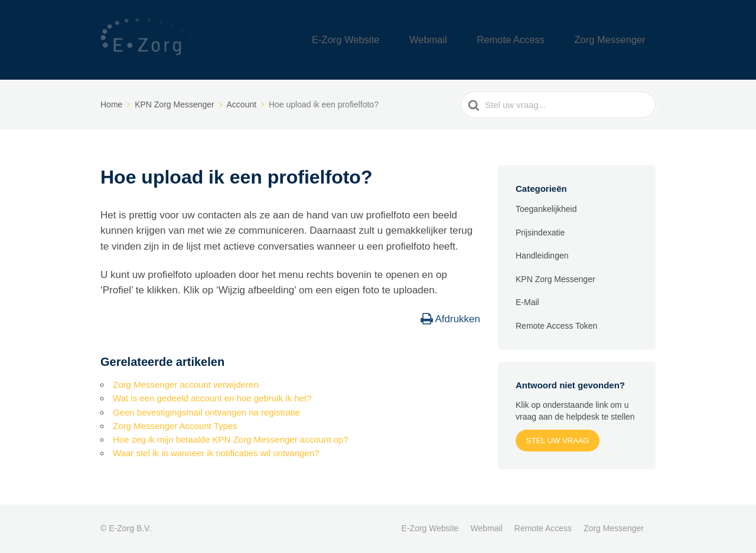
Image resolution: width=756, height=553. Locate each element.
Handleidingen (542, 256)
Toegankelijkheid (546, 209)
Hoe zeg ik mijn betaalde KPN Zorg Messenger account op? (231, 439)
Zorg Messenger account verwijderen (186, 385)
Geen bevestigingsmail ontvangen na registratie (206, 412)
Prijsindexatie (540, 233)
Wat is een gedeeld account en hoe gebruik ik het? (212, 398)
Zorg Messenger (619, 40)
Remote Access (537, 40)
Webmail (470, 40)
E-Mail (527, 302)
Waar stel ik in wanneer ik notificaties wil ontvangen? (216, 453)
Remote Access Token (556, 326)
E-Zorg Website (403, 40)
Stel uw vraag (558, 441)
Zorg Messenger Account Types (175, 426)
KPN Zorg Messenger (555, 279)
